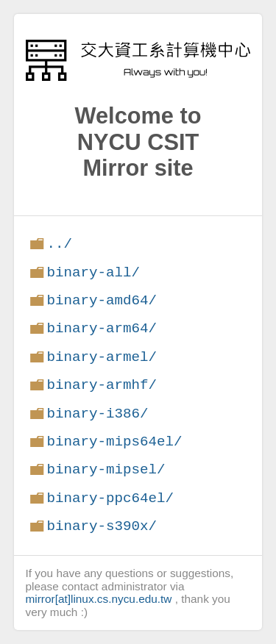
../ (59, 244)
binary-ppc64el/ (110, 498)
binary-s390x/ (102, 526)
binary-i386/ (97, 414)
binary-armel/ (102, 357)
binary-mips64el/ (114, 441)
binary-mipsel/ (106, 469)
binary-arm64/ (102, 328)
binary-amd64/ (102, 300)
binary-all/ (93, 272)
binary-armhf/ (102, 385)
